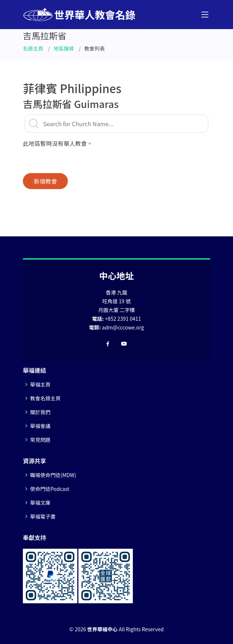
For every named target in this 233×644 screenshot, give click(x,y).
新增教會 (45, 181)
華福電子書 (43, 516)
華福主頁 (40, 384)
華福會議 (40, 426)
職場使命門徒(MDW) (53, 475)
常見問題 (40, 440)
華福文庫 (40, 503)
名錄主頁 (33, 48)
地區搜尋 (64, 48)
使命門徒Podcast (50, 489)
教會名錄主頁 (45, 398)
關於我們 (40, 412)
